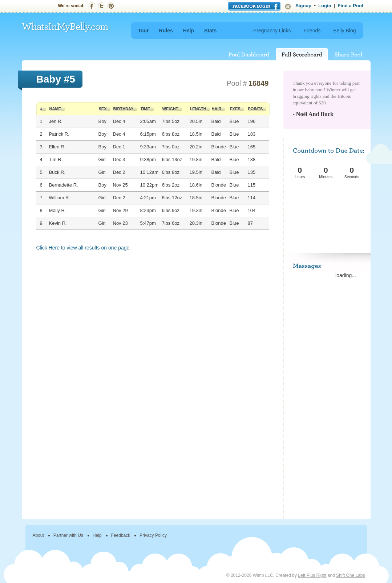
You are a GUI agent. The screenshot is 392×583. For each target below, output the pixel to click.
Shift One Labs (350, 575)
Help (189, 31)
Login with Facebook (254, 6)
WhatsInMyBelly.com (65, 27)
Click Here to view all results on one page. (84, 248)
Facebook (92, 6)
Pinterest (111, 6)
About (38, 535)
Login (325, 6)
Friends (312, 31)
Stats (210, 31)
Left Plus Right (312, 575)
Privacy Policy (153, 535)
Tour (144, 31)
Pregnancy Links (272, 31)
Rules (166, 31)
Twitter (102, 6)
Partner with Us (68, 535)
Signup (303, 6)
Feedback (121, 535)
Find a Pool (350, 6)
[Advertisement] (328, 207)
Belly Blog (344, 31)
